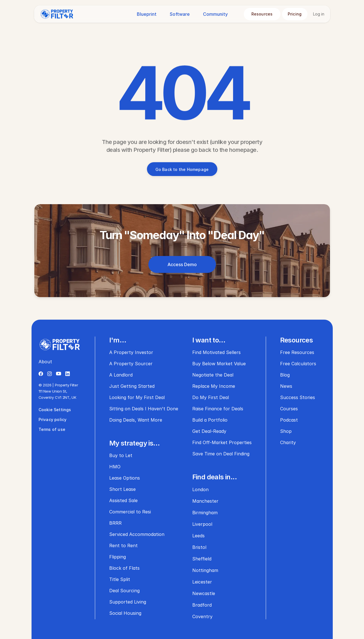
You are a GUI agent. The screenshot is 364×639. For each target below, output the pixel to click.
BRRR (115, 523)
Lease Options (125, 478)
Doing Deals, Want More (136, 420)
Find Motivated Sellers (216, 352)
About (45, 362)
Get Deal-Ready (209, 431)
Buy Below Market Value (219, 364)
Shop (286, 431)
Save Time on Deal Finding (221, 454)
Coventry (202, 616)
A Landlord (121, 375)
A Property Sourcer (131, 364)
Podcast (289, 420)
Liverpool (202, 524)
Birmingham (205, 513)
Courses (289, 409)
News (286, 386)
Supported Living (128, 602)
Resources (297, 340)
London (200, 489)
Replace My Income (214, 386)
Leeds (198, 536)
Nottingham (205, 570)
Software (180, 14)
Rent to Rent (123, 546)
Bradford (202, 605)
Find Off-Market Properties (222, 442)
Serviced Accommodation (137, 534)
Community (215, 14)
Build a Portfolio (210, 420)
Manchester (205, 501)
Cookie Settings (55, 410)
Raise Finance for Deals (218, 409)
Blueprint (147, 14)
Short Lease (122, 489)
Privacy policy (53, 419)
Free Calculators (298, 364)
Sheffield (202, 559)
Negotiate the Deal (213, 375)
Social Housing (125, 613)
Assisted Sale (123, 500)
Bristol (199, 547)
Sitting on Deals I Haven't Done (144, 409)
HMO (115, 467)
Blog (285, 375)
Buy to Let (121, 455)
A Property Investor (131, 352)
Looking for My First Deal (137, 397)
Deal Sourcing (124, 591)
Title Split (120, 579)
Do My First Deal (211, 397)
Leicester (202, 582)
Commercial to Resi (130, 512)
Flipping (118, 557)
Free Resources (297, 352)
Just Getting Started (132, 386)
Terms (45, 429)
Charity (288, 442)
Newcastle (204, 593)
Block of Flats (124, 568)
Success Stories (298, 397)
